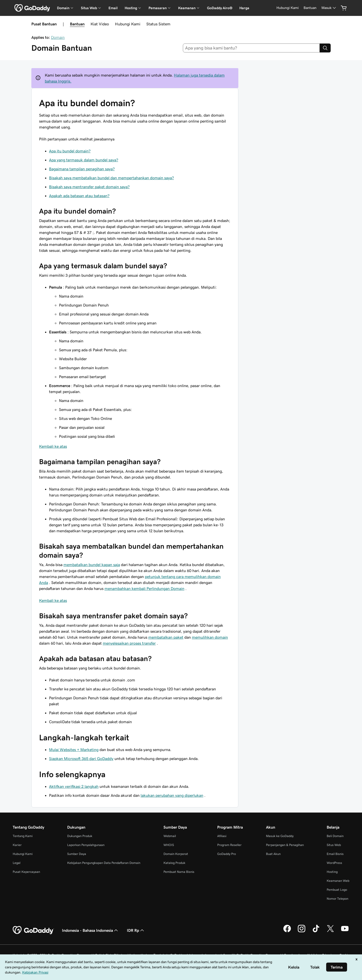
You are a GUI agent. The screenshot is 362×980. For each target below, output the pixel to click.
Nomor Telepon (337, 899)
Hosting (332, 872)
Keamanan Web (338, 881)
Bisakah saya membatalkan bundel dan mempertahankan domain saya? (111, 178)
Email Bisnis (335, 854)
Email (113, 8)
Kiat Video (100, 24)
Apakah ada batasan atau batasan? (79, 196)
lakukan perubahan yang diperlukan (172, 795)
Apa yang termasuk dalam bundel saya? (84, 160)
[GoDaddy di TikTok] (316, 932)
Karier (17, 845)
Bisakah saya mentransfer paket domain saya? (89, 187)
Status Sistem (158, 24)
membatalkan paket (166, 637)
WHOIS (169, 845)
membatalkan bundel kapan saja (92, 565)
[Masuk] (329, 8)
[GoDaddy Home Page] (33, 930)
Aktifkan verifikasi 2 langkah (74, 786)
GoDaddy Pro (227, 854)
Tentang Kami (23, 836)
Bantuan (77, 24)
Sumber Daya (77, 854)
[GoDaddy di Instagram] (302, 932)
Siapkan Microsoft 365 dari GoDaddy (81, 758)
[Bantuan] (310, 8)
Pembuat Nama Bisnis (179, 872)
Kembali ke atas (53, 446)
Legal (17, 863)
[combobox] (251, 48)
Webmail (170, 836)
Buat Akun (273, 854)
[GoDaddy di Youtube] (345, 932)
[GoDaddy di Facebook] (287, 932)
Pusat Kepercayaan (26, 872)
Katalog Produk (174, 863)
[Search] (325, 48)
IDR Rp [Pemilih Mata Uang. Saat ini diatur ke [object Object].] (136, 930)
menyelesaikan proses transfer (129, 643)
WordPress (334, 863)
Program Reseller (229, 845)
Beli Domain (335, 836)
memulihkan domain (210, 637)
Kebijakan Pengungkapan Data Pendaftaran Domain (104, 863)
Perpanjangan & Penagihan (285, 845)
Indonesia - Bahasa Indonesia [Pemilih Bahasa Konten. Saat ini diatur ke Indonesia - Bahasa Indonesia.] (90, 930)
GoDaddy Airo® (220, 8)
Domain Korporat (176, 854)
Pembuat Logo (337, 890)
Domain (58, 37)
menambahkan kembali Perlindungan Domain (144, 588)
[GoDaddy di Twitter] (330, 932)
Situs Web (334, 845)
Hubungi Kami (128, 24)
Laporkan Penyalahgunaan (86, 845)
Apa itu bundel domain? (70, 151)
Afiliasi (222, 836)
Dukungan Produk (80, 836)
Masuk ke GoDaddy (280, 836)
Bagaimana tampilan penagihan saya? (82, 169)
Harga (244, 8)
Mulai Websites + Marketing (74, 750)
